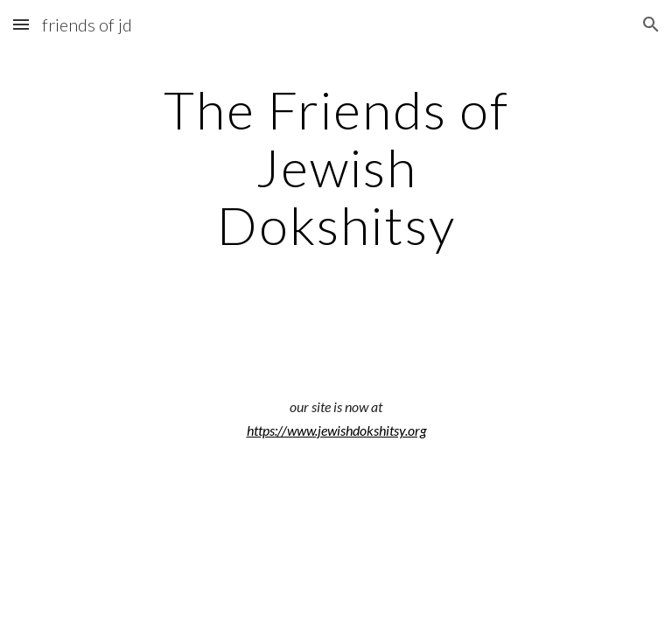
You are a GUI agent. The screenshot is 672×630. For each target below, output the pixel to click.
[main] (336, 167)
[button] (21, 24)
